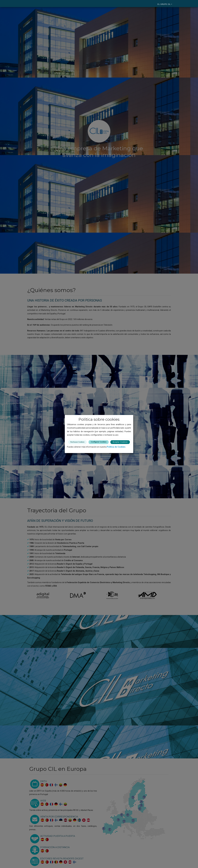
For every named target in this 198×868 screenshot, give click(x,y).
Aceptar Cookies (120, 442)
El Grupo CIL (164, 4)
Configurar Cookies (99, 442)
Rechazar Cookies (77, 442)
